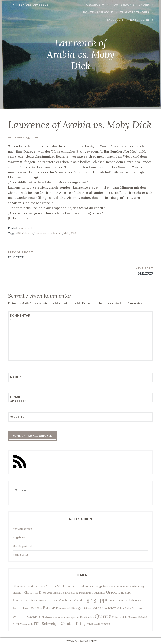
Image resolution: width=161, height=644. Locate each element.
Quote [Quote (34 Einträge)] (103, 616)
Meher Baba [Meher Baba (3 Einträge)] (124, 608)
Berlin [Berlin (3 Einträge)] (134, 586)
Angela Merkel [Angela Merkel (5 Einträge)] (57, 586)
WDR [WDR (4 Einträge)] (90, 624)
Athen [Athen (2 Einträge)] (110, 587)
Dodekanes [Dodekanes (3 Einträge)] (98, 593)
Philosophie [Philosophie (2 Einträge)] (66, 617)
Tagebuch (117, 20)
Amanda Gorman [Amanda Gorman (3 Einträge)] (35, 586)
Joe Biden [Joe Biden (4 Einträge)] (130, 600)
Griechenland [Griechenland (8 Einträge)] (119, 592)
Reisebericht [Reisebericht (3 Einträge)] (120, 617)
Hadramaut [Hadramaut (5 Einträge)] (22, 600)
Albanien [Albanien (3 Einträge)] (18, 586)
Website (18, 417)
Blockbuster (26, 233)
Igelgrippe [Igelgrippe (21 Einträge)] (97, 599)
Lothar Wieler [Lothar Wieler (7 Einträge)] (104, 608)
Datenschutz (144, 20)
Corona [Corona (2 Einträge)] (56, 593)
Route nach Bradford (133, 5)
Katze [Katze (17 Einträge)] (49, 607)
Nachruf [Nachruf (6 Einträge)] (33, 617)
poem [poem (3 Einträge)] (76, 617)
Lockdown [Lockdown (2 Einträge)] (86, 608)
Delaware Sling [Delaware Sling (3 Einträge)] (70, 593)
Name (16, 377)
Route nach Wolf (101, 12)
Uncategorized (22, 546)
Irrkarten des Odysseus (26, 5)
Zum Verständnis (137, 12)
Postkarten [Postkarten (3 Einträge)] (87, 617)
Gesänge (96, 5)
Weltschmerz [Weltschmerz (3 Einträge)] (102, 624)
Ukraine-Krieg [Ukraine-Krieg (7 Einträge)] (73, 623)
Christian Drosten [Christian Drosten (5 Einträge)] (38, 592)
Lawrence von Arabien (48, 233)
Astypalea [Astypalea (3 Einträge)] (101, 586)
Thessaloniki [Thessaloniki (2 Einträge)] (27, 624)
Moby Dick (70, 233)
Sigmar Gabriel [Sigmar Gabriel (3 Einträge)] (138, 617)
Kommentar (20, 318)
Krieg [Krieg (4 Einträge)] (76, 608)
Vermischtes (29, 228)
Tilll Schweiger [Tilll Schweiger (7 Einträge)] (47, 623)
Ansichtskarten (22, 529)
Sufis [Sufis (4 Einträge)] (16, 624)
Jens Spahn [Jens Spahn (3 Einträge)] (116, 600)
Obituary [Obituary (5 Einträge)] (47, 617)
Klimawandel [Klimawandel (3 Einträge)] (64, 608)
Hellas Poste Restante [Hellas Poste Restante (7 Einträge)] (65, 600)
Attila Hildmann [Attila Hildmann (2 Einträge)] (121, 587)
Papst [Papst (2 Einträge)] (57, 617)
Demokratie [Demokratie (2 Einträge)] (85, 593)
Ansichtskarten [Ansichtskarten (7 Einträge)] (81, 586)
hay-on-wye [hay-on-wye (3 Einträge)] (39, 600)
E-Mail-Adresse (18, 399)
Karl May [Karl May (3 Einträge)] (37, 608)
